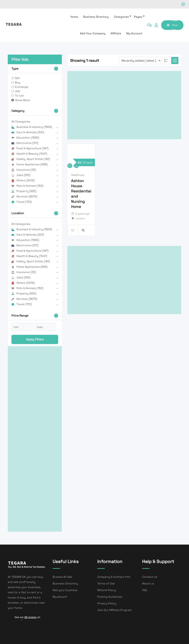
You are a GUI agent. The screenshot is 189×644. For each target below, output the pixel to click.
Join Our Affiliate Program (115, 610)
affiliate (116, 33)
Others (23, 180)
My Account (134, 33)
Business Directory (96, 17)
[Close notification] (183, 4)
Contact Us (150, 577)
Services (24, 196)
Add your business (65, 590)
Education (25, 138)
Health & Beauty (29, 154)
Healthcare (78, 175)
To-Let (19, 95)
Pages (138, 17)
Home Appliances (30, 164)
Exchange (22, 87)
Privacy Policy (107, 603)
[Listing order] (140, 61)
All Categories (21, 121)
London (80, 218)
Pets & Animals (27, 186)
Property (24, 191)
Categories (121, 17)
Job (18, 91)
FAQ (145, 590)
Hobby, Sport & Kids (31, 159)
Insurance (24, 170)
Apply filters (35, 339)
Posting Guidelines (110, 597)
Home (74, 17)
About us (148, 583)
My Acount (60, 597)
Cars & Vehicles (28, 132)
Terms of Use (106, 583)
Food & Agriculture (30, 148)
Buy (18, 82)
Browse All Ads (62, 577)
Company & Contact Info (114, 577)
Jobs (21, 175)
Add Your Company (93, 33)
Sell (17, 78)
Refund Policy (107, 590)
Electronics (25, 143)
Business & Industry (32, 127)
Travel (22, 202)
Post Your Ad (172, 25)
